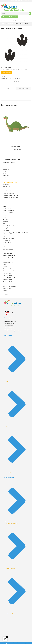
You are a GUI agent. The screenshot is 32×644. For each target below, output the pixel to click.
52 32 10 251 (10, 329)
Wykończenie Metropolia (9, 277)
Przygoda (5, 236)
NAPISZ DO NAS (27, 1)
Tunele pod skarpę (7, 253)
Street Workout (6, 245)
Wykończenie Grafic (7, 275)
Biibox (4, 167)
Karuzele (5, 204)
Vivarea (4, 264)
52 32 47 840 (12, 327)
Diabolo (4, 174)
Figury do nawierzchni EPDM (12, 24)
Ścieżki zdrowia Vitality (8, 238)
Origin (4, 224)
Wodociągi (5, 267)
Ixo (3, 200)
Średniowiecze (6, 240)
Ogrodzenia (5, 222)
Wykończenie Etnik (7, 273)
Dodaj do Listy (7, 73)
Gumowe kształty (7, 189)
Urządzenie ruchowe (8, 262)
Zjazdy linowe (6, 293)
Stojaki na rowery (7, 243)
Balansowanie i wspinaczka (9, 163)
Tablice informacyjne (8, 249)
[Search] (30, 13)
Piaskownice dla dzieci (8, 226)
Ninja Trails (5, 219)
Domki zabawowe (7, 178)
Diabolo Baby (6, 176)
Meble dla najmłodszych (9, 211)
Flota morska (6, 184)
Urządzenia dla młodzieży (9, 256)
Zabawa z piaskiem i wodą (9, 286)
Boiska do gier (6, 169)
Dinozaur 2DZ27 (16, 146)
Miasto (4, 217)
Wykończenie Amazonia (8, 271)
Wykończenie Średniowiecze (10, 282)
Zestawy (5, 291)
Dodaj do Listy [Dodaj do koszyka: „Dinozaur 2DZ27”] (17, 150)
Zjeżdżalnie (5, 295)
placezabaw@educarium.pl (15, 331)
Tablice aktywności (7, 247)
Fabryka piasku (6, 180)
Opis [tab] (8, 88)
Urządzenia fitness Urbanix (9, 258)
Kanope (4, 202)
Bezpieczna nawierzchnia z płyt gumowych (13, 165)
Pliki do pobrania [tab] (23, 88)
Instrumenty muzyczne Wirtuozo (11, 198)
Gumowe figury (6, 187)
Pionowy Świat (6, 228)
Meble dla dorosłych (8, 208)
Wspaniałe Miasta (7, 269)
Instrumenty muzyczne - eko (9, 193)
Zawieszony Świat (7, 288)
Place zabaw (6, 230)
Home (2, 24)
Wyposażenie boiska (8, 284)
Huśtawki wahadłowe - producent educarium (13, 191)
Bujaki (4, 171)
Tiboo (4, 251)
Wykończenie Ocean (8, 280)
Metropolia (5, 215)
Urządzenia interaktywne (9, 260)
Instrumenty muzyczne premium (10, 195)
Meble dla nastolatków (8, 213)
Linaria (4, 206)
